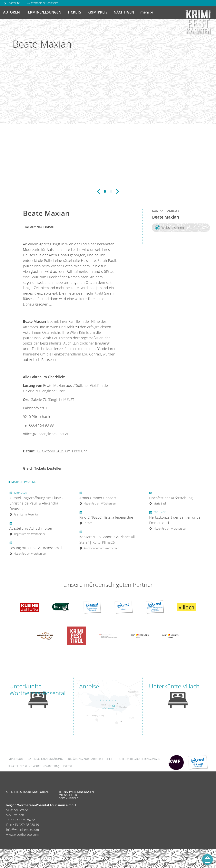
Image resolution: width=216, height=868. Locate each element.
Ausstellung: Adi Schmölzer (31, 528)
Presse (68, 766)
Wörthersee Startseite (43, 3)
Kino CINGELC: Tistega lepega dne (106, 518)
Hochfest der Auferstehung (171, 498)
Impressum (16, 759)
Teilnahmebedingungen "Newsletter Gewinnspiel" (76, 795)
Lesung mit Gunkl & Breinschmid (36, 548)
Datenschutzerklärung (45, 759)
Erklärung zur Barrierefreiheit (90, 759)
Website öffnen (170, 228)
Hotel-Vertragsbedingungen (139, 759)
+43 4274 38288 (24, 820)
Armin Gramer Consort (98, 498)
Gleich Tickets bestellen (43, 468)
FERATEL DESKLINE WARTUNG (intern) (33, 766)
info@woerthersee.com (23, 830)
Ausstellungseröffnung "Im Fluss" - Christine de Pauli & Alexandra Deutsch (36, 504)
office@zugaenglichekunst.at (46, 434)
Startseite (12, 3)
